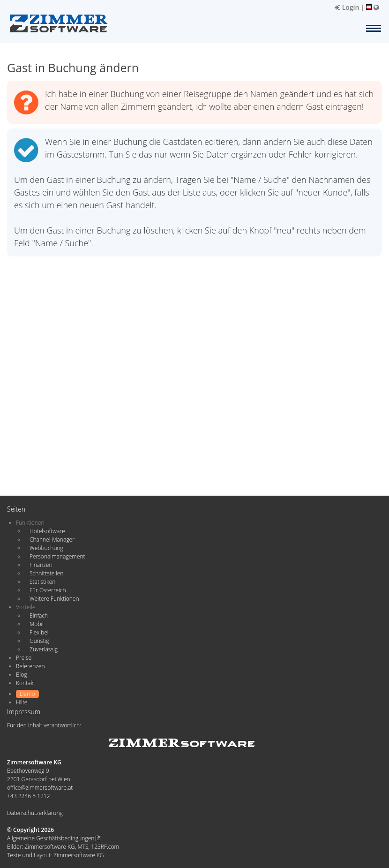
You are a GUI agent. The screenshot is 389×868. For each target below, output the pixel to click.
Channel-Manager (52, 540)
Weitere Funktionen (54, 599)
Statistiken (42, 582)
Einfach (39, 615)
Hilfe (22, 702)
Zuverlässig (44, 649)
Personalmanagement (57, 556)
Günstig (39, 641)
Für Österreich (48, 590)
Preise (24, 658)
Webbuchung (46, 548)
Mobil (37, 624)
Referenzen (30, 666)
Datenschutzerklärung (35, 813)
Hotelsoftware (47, 531)
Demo (27, 694)
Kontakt (26, 683)
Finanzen (41, 565)
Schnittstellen (46, 573)
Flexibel (39, 632)
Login (347, 7)
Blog (22, 675)
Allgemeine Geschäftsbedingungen (54, 838)
